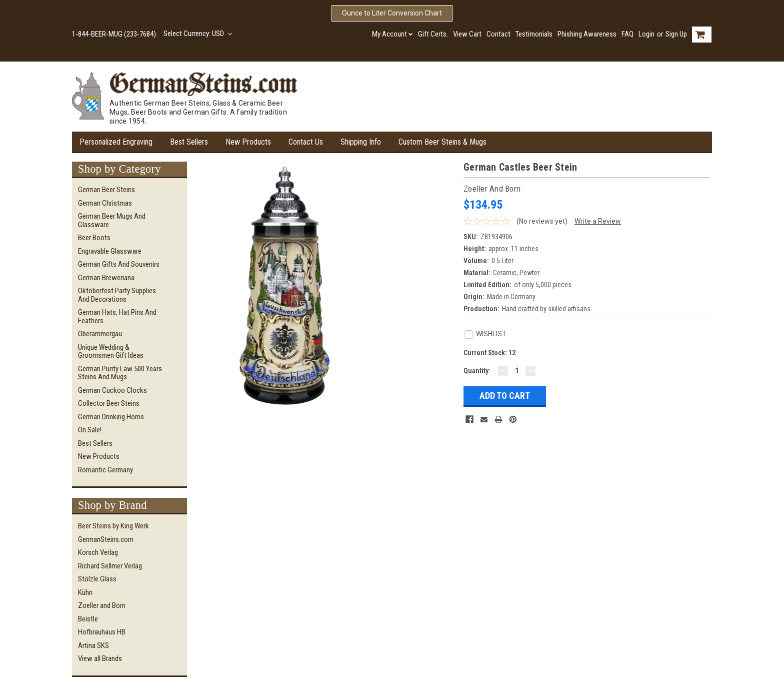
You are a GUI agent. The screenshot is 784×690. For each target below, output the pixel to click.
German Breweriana (106, 278)
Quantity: (477, 371)
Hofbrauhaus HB (102, 632)
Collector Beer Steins (109, 403)
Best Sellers (189, 142)
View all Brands (100, 658)
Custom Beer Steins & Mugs (442, 142)
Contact (498, 34)
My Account (392, 34)
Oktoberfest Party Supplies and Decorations (117, 295)
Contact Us (306, 142)
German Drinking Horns (111, 417)
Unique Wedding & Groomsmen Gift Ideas (111, 352)
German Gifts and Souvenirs (119, 264)
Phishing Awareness (587, 34)
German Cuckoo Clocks (112, 390)
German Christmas (105, 203)
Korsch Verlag (98, 552)
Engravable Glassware (110, 251)
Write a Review (598, 221)
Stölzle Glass (97, 579)
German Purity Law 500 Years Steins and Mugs (120, 373)
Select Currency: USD (198, 34)
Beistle (88, 619)
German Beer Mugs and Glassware (112, 220)
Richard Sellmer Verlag (110, 566)
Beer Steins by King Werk (113, 526)
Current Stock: (489, 353)
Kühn (85, 592)
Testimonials (534, 34)
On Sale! (90, 430)
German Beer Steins (106, 190)
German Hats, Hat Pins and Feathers (117, 316)
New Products (248, 142)
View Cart (467, 34)
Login (646, 34)
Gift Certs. (433, 34)
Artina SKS (93, 645)
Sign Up (676, 34)
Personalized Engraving (116, 142)
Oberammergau (100, 334)
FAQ (627, 34)
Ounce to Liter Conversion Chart (392, 13)
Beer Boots (94, 238)
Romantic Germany (105, 470)
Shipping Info (361, 142)
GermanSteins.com (106, 539)
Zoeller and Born (102, 605)
